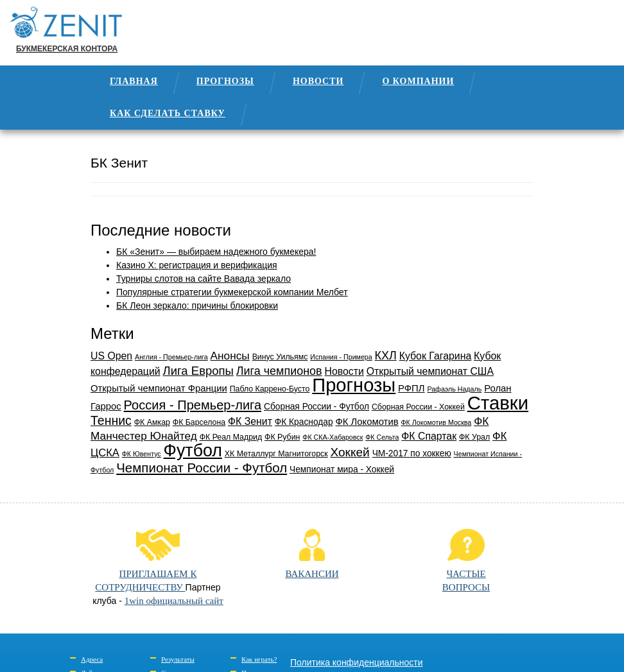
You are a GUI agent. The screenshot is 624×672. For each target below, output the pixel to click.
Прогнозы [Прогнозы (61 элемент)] (354, 385)
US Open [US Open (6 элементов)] (111, 356)
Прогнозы (225, 81)
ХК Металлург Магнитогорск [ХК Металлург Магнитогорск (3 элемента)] (276, 454)
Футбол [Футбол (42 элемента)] (193, 451)
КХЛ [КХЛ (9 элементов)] (386, 356)
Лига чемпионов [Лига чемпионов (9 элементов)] (279, 371)
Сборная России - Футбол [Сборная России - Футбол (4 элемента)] (316, 407)
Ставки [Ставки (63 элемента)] (498, 403)
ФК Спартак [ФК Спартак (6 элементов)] (429, 436)
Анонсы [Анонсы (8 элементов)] (230, 356)
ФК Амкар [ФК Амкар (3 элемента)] (152, 422)
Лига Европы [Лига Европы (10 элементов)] (198, 371)
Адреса (92, 659)
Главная (134, 81)
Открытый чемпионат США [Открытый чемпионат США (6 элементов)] (430, 371)
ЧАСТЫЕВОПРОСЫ (466, 561)
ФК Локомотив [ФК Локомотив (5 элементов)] (367, 422)
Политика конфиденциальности (357, 662)
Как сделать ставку (168, 113)
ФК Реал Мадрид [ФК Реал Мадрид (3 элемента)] (231, 437)
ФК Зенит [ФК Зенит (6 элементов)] (250, 421)
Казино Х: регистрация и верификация (197, 265)
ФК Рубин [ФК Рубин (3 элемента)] (282, 437)
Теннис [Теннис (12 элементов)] (111, 420)
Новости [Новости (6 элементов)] (344, 371)
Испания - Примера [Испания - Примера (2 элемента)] (341, 357)
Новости (318, 81)
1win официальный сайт (174, 601)
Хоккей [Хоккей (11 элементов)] (350, 452)
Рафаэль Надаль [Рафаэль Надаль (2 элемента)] (454, 389)
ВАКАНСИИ (312, 554)
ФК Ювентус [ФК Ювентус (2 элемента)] (142, 454)
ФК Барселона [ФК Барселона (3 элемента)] (199, 422)
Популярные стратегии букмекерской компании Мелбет (232, 292)
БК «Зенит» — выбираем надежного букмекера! (216, 252)
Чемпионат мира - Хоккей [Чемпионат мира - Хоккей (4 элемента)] (342, 470)
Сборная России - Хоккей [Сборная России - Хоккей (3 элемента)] (418, 407)
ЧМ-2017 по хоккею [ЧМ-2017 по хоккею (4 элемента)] (412, 453)
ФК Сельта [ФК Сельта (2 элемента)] (382, 437)
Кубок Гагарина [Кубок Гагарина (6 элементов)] (436, 356)
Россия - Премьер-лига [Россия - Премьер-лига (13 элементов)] (193, 405)
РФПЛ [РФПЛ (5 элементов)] (411, 388)
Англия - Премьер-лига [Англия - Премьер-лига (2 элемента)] (171, 357)
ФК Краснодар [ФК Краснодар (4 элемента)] (304, 422)
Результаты (178, 659)
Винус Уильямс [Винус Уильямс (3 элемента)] (280, 357)
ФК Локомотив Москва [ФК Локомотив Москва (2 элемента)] (437, 422)
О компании (418, 81)
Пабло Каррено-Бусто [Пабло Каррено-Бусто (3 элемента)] (270, 389)
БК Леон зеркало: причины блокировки (197, 306)
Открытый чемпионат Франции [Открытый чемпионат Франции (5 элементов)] (159, 388)
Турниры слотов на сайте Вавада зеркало (204, 279)
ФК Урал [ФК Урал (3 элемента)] (474, 437)
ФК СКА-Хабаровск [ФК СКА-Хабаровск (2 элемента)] (333, 437)
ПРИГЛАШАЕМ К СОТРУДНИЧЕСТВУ (146, 561)
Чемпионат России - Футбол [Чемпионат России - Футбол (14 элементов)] (202, 468)
